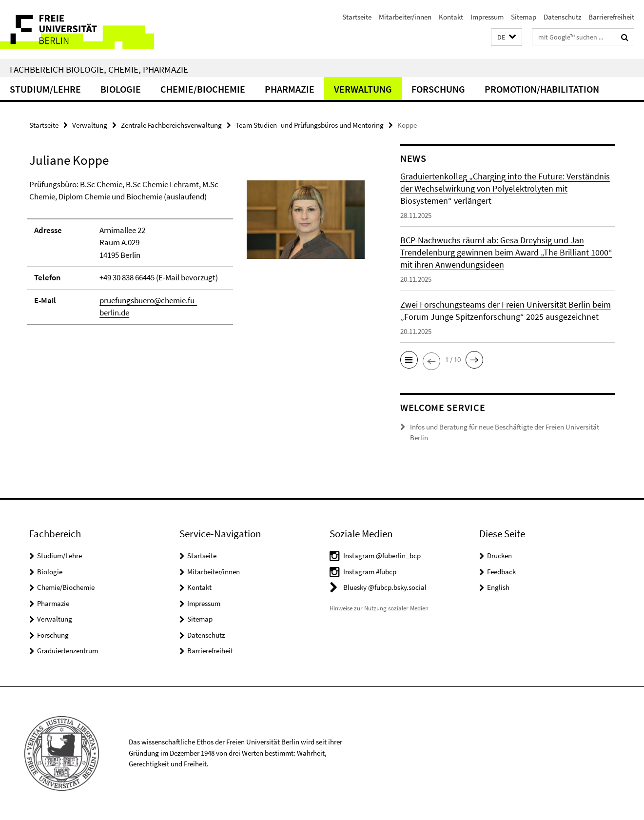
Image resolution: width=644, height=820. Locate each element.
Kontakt (451, 17)
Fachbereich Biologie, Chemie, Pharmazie (99, 69)
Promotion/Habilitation (542, 89)
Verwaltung (363, 89)
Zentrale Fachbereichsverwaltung (171, 125)
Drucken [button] (499, 556)
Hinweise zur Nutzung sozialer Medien (379, 608)
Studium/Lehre (45, 89)
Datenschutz (562, 17)
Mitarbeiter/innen (405, 17)
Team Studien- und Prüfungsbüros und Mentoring (310, 125)
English (498, 587)
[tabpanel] (197, 257)
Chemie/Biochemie (203, 89)
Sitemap (524, 17)
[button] (507, 37)
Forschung (438, 89)
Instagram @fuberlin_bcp (382, 556)
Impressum (487, 17)
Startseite (357, 17)
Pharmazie (290, 89)
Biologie (121, 89)
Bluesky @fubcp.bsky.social (385, 587)
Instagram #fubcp (370, 572)
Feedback (501, 572)
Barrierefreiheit (611, 17)
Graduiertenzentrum (68, 651)
